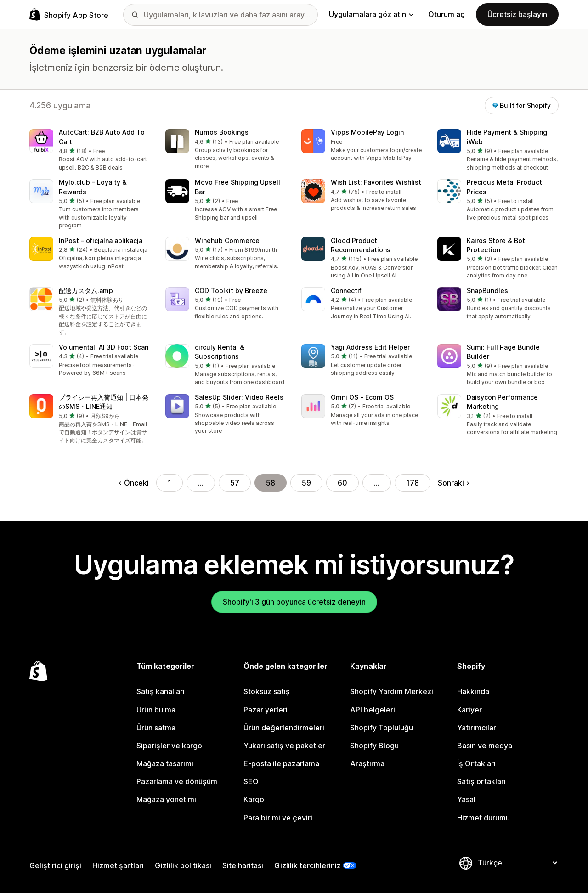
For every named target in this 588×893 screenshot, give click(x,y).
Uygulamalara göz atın (371, 14)
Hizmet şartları (118, 865)
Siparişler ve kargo (169, 746)
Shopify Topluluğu (382, 728)
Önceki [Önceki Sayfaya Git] (134, 483)
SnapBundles (487, 291)
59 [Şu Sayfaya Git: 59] (306, 483)
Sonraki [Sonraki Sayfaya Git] (453, 483)
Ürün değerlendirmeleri (284, 728)
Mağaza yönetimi (166, 799)
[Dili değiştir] (517, 863)
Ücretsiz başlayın (517, 14)
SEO (251, 781)
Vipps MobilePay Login (367, 132)
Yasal (466, 799)
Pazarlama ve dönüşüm (177, 781)
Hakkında (473, 691)
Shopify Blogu (374, 746)
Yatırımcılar (477, 728)
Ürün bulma (156, 710)
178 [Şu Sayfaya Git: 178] (413, 483)
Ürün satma (156, 728)
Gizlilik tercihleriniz (308, 865)
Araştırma (367, 763)
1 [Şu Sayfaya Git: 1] (170, 483)
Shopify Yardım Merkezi (392, 691)
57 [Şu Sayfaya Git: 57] (235, 483)
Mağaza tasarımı (165, 763)
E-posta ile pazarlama (281, 763)
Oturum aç (447, 14)
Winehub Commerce (227, 240)
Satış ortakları (481, 781)
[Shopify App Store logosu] (69, 14)
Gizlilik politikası (183, 865)
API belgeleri (373, 710)
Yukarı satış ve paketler (284, 746)
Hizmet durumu (483, 818)
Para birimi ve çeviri (278, 818)
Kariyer (469, 710)
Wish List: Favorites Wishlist (376, 182)
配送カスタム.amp (86, 291)
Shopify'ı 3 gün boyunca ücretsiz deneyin (294, 602)
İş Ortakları (476, 763)
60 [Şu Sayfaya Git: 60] (342, 483)
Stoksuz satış (267, 691)
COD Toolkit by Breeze (231, 291)
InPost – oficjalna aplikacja (101, 240)
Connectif (346, 291)
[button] (90, 150)
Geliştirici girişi (55, 865)
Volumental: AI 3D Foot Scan (104, 347)
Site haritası (243, 865)
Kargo (254, 799)
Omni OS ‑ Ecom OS (362, 397)
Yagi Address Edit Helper (370, 347)
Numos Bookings (222, 132)
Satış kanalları (161, 691)
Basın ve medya (485, 746)
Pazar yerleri (266, 710)
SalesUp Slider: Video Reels (239, 397)
